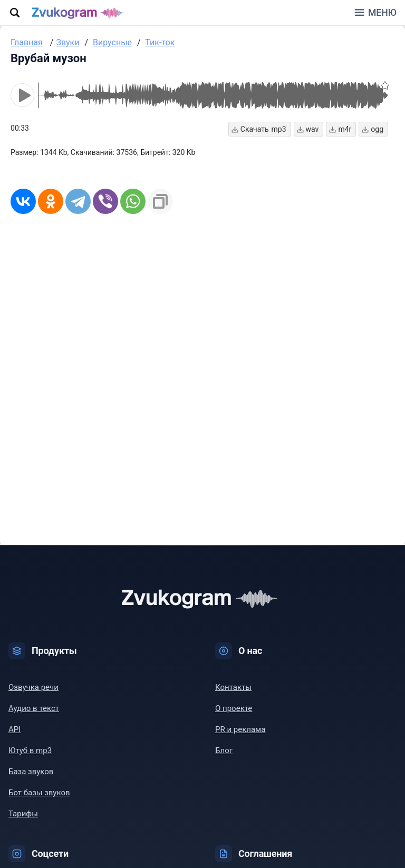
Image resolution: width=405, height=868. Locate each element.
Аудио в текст (34, 708)
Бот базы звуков (39, 793)
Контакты (233, 687)
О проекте (234, 708)
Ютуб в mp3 (30, 750)
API (15, 729)
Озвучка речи (33, 687)
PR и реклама (240, 729)
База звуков (31, 772)
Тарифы (23, 814)
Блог (224, 750)
